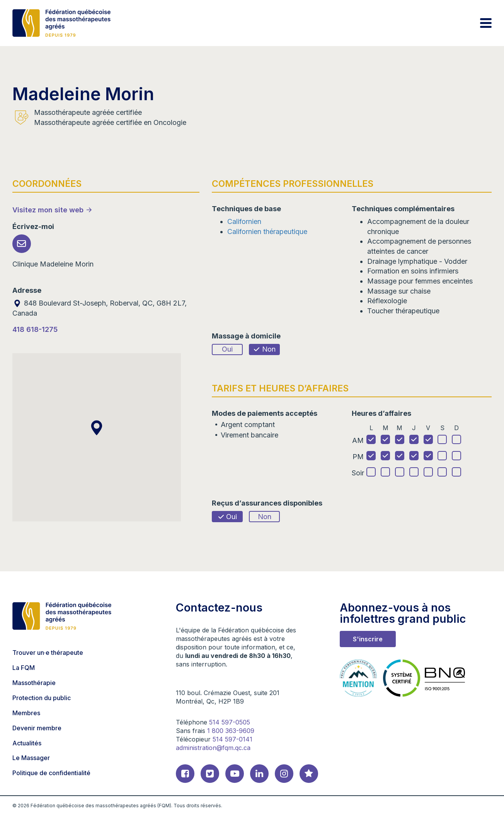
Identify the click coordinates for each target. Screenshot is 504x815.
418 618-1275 (35, 329)
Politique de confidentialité (51, 773)
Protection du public (42, 698)
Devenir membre (37, 728)
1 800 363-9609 (231, 731)
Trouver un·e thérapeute (48, 653)
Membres (26, 713)
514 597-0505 (230, 722)
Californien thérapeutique (267, 232)
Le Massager (31, 758)
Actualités (27, 743)
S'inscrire (368, 639)
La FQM (24, 668)
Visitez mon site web (48, 210)
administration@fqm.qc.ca (213, 748)
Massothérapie (34, 683)
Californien (244, 221)
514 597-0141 (232, 739)
